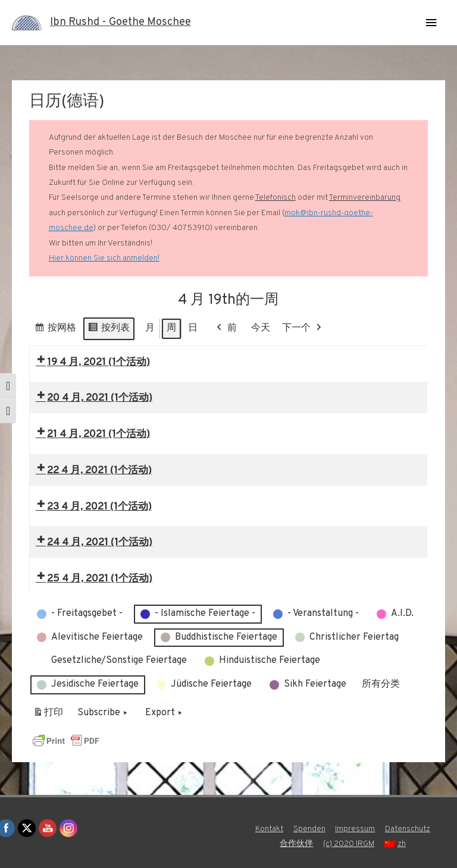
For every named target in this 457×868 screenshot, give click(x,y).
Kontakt (269, 829)
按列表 (109, 330)
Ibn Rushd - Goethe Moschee (120, 22)
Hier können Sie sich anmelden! (104, 258)
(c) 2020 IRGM (349, 844)
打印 (48, 716)
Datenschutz (408, 829)
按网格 (55, 330)
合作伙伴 (296, 844)
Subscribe (104, 714)
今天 (261, 328)
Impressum (355, 829)
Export (165, 714)
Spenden (309, 829)
